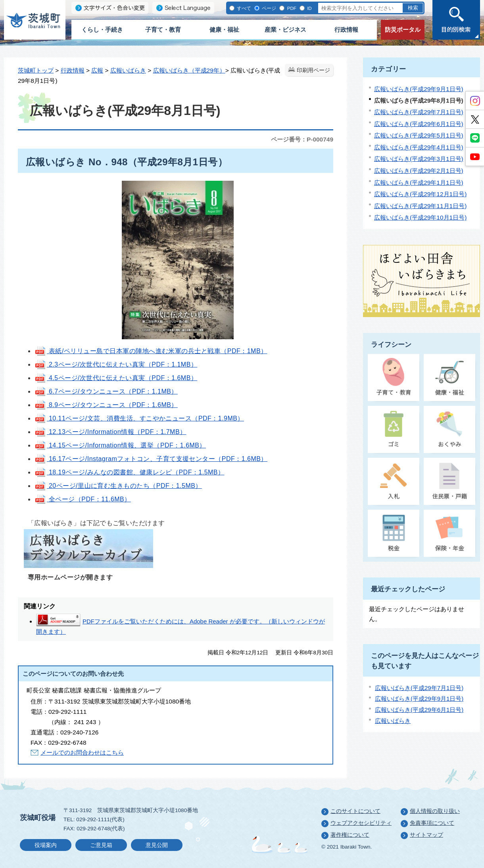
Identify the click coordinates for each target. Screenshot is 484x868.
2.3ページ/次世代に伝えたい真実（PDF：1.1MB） (116, 364)
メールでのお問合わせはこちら (82, 752)
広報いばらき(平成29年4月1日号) (419, 147)
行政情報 (346, 30)
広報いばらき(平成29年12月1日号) (420, 194)
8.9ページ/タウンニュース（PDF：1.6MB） (106, 405)
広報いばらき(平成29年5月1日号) (419, 135)
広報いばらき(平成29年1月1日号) (419, 183)
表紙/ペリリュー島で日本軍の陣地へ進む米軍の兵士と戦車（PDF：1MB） (151, 351)
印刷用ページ (313, 70)
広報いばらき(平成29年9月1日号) (419, 89)
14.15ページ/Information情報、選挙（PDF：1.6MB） (120, 445)
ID (309, 8)
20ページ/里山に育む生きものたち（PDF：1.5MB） (118, 486)
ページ (268, 8)
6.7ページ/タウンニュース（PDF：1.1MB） (106, 391)
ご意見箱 (101, 845)
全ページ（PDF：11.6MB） (83, 499)
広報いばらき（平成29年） (189, 70)
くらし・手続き (102, 30)
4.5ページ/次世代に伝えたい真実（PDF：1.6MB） (116, 378)
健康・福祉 (224, 30)
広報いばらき (128, 70)
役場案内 (46, 845)
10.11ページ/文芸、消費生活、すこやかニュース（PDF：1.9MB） (139, 418)
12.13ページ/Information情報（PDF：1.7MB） (110, 432)
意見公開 (157, 845)
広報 (97, 70)
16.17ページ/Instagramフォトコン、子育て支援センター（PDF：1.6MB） (151, 459)
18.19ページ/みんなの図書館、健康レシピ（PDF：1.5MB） (130, 472)
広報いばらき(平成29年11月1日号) (420, 206)
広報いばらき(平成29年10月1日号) (420, 217)
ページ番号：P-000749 (302, 139)
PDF (291, 8)
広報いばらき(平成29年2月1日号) (419, 171)
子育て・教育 (163, 30)
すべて (243, 8)
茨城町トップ (36, 70)
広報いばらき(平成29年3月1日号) (419, 159)
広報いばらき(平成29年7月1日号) (419, 112)
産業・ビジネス (285, 30)
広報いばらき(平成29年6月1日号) (419, 124)
